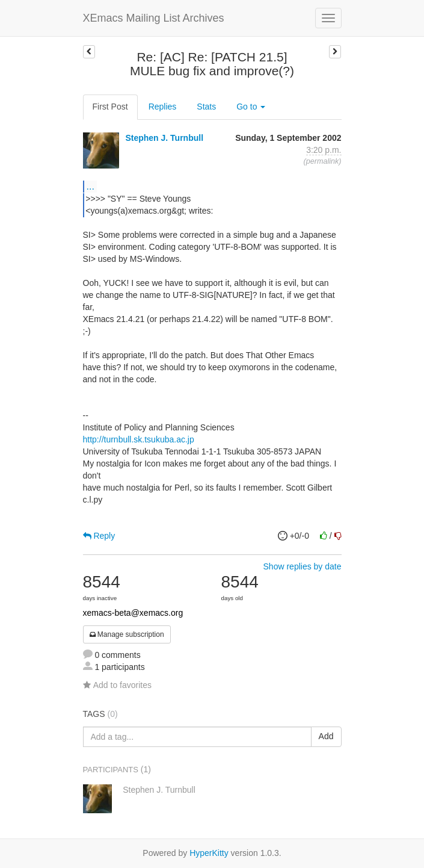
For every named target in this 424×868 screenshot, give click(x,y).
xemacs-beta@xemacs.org (133, 613)
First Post (110, 107)
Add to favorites (117, 685)
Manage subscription (127, 634)
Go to (251, 107)
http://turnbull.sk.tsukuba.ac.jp (139, 439)
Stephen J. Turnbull (164, 138)
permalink (323, 161)
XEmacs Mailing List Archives (154, 18)
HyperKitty (209, 853)
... (91, 186)
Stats (206, 107)
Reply (99, 536)
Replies (163, 107)
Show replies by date (303, 566)
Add (326, 736)
